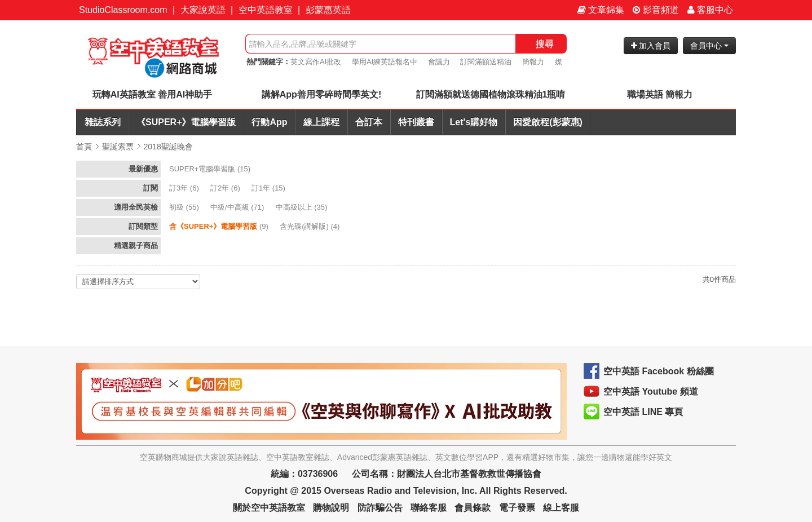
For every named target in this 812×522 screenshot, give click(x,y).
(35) (303, 207)
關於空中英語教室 (269, 508)
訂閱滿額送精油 (486, 62)
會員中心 (709, 46)
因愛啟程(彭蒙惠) (548, 122)
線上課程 (321, 122)
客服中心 (710, 10)
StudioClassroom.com (123, 10)
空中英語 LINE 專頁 (643, 412)
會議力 (439, 62)
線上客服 (561, 508)
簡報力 (533, 62)
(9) (220, 226)
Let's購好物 (474, 122)
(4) (311, 226)
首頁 (84, 147)
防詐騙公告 (380, 508)
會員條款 (473, 508)
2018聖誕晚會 (168, 147)
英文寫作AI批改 (316, 62)
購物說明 (331, 508)
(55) (185, 207)
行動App (269, 122)
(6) (185, 188)
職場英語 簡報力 (660, 94)
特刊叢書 (416, 122)
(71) (238, 207)
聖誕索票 (118, 147)
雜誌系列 (103, 122)
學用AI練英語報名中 (385, 62)
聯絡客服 (429, 508)
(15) (211, 169)
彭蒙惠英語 (328, 10)
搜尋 (545, 44)
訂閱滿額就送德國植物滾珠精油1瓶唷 (491, 94)
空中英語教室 (266, 10)
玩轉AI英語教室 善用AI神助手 (152, 94)
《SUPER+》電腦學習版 (186, 122)
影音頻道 (656, 10)
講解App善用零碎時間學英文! (321, 94)
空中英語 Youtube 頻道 (651, 391)
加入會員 (651, 46)
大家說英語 (203, 10)
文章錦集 (601, 10)
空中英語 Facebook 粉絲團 (659, 371)
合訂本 (369, 122)
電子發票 (517, 508)
